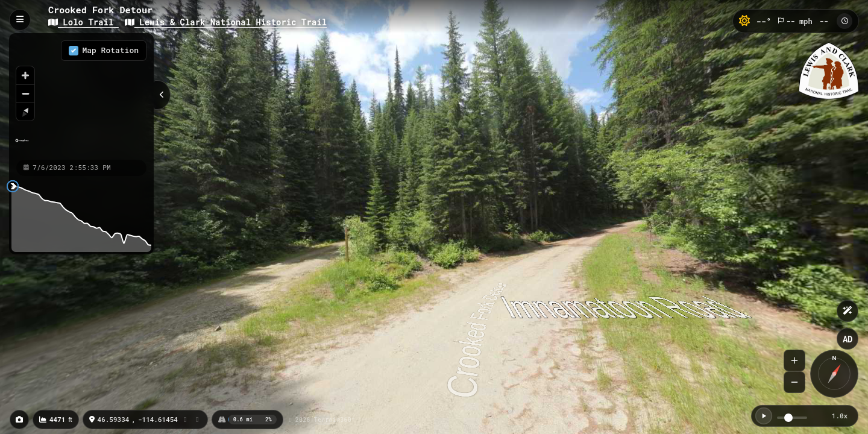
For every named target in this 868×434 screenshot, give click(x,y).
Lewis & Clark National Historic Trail (226, 22)
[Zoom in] (25, 75)
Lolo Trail (83, 22)
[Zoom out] (25, 93)
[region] (81, 96)
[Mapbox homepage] (22, 146)
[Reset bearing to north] (25, 112)
